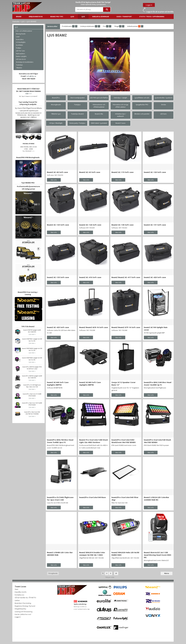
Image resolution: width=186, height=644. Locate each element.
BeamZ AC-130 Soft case (122, 225)
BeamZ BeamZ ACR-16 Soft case (94, 327)
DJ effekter (20, 45)
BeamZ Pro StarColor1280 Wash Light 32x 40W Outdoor (94, 441)
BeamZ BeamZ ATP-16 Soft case (126, 327)
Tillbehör (19, 68)
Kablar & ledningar (101, 17)
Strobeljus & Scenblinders (25, 62)
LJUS (83, 17)
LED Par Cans (20, 51)
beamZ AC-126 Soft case (90, 225)
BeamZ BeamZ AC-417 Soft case (126, 277)
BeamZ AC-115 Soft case (122, 172)
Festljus (19, 48)
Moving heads (21, 34)
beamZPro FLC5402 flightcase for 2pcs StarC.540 (60, 499)
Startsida (16, 21)
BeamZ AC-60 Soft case (57, 172)
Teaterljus (19, 65)
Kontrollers (20, 40)
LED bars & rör (21, 59)
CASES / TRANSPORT (124, 17)
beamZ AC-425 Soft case (58, 327)
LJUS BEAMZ (31, 21)
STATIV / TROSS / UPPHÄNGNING (152, 17)
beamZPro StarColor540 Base (92, 497)
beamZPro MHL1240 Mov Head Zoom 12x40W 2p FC (158, 384)
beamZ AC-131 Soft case (155, 225)
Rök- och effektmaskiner (24, 31)
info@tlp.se (31, 76)
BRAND (19, 17)
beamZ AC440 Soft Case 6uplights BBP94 (58, 384)
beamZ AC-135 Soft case (58, 277)
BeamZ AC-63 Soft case (90, 172)
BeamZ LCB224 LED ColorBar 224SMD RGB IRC (157, 499)
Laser (18, 37)
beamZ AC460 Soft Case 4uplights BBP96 (90, 384)
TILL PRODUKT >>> (28, 151)
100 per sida (110, 577)
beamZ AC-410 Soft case (90, 277)
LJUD (72, 17)
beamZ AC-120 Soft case (155, 172)
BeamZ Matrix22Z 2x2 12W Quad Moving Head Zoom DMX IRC (158, 555)
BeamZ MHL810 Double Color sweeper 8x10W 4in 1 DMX (92, 554)
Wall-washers (20, 54)
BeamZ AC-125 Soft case (58, 225)
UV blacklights (21, 42)
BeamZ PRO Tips (57, 17)
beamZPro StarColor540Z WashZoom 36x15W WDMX (124, 441)
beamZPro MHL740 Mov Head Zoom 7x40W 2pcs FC (60, 441)
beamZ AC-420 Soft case (155, 277)
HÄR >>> (29, 94)
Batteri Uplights (21, 56)
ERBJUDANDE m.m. (36, 17)
